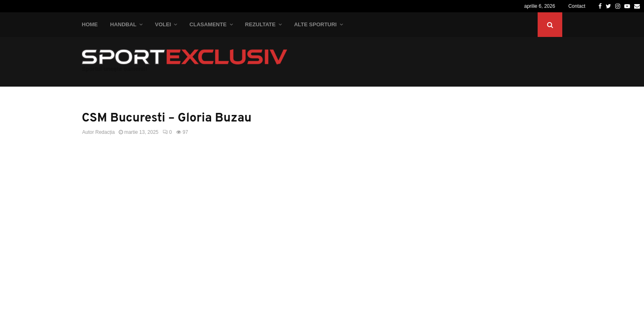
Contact (577, 6)
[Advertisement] (248, 213)
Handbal (123, 24)
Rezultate (260, 24)
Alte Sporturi (315, 24)
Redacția (105, 132)
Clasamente (208, 24)
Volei (163, 24)
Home (90, 24)
